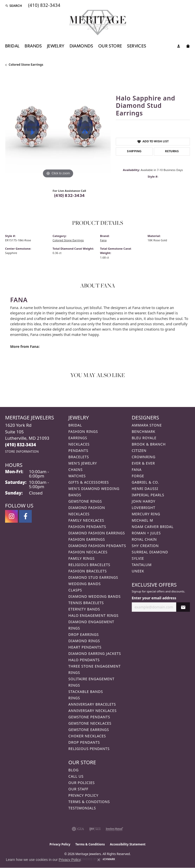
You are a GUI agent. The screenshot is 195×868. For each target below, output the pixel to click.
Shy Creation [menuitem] (145, 546)
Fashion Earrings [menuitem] (87, 539)
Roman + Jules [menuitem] (146, 533)
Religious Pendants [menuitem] (89, 749)
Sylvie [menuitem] (138, 558)
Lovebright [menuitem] (144, 508)
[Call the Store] (21, 445)
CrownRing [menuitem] (144, 457)
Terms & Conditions (89, 802)
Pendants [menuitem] (78, 450)
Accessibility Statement (128, 844)
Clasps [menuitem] (75, 590)
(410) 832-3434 (69, 196)
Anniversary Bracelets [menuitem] (92, 704)
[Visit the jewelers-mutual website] (114, 829)
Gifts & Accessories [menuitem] (89, 482)
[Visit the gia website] (78, 829)
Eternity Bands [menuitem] (84, 609)
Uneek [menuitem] (138, 571)
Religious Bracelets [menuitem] (89, 565)
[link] (44, 6)
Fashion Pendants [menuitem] (87, 527)
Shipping (134, 151)
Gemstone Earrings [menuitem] (89, 730)
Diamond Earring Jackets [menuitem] (95, 653)
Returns (172, 151)
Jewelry (56, 46)
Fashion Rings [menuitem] (83, 431)
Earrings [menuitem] (78, 438)
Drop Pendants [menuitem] (84, 742)
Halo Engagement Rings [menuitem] (93, 615)
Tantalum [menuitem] (142, 565)
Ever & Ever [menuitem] (143, 463)
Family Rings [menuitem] (81, 558)
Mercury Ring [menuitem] (146, 514)
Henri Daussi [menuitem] (145, 489)
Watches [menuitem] (77, 476)
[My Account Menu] (178, 47)
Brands (33, 46)
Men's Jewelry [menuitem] (83, 463)
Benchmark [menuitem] (144, 431)
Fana (103, 240)
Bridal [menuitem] (75, 425)
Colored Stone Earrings (26, 65)
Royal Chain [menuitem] (144, 539)
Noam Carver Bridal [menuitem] (153, 527)
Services (136, 46)
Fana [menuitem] (137, 470)
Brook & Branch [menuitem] (149, 444)
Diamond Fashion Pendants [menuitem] (97, 546)
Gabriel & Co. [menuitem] (145, 482)
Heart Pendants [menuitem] (85, 647)
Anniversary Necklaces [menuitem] (92, 711)
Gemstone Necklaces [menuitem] (90, 723)
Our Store (110, 46)
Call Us (76, 776)
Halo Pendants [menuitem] (84, 660)
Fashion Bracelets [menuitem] (87, 571)
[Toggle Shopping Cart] (188, 47)
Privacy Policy (83, 795)
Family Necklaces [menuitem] (86, 520)
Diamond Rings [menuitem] (84, 641)
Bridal (12, 46)
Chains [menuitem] (75, 470)
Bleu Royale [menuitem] (144, 438)
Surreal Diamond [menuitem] (150, 552)
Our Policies (82, 783)
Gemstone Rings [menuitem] (85, 501)
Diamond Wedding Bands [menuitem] (94, 596)
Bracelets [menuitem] (79, 457)
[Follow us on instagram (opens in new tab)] (11, 516)
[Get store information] (22, 452)
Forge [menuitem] (138, 476)
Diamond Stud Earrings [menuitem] (93, 577)
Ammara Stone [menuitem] (147, 425)
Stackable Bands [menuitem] (86, 692)
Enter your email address (154, 598)
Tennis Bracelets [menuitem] (86, 603)
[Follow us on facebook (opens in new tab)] (25, 516)
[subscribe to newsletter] (183, 607)
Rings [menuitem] (74, 698)
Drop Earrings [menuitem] (84, 634)
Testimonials (82, 808)
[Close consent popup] (99, 860)
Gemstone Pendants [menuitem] (89, 717)
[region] (58, 127)
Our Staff (78, 789)
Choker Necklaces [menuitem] (87, 736)
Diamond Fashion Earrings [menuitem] (97, 533)
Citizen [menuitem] (139, 450)
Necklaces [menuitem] (79, 444)
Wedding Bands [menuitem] (84, 584)
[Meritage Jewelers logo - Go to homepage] (98, 23)
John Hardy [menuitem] (144, 501)
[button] (14, 6)
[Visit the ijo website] (95, 829)
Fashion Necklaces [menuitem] (88, 552)
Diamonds (81, 46)
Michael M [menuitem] (142, 520)
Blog (73, 770)
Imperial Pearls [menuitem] (148, 495)
